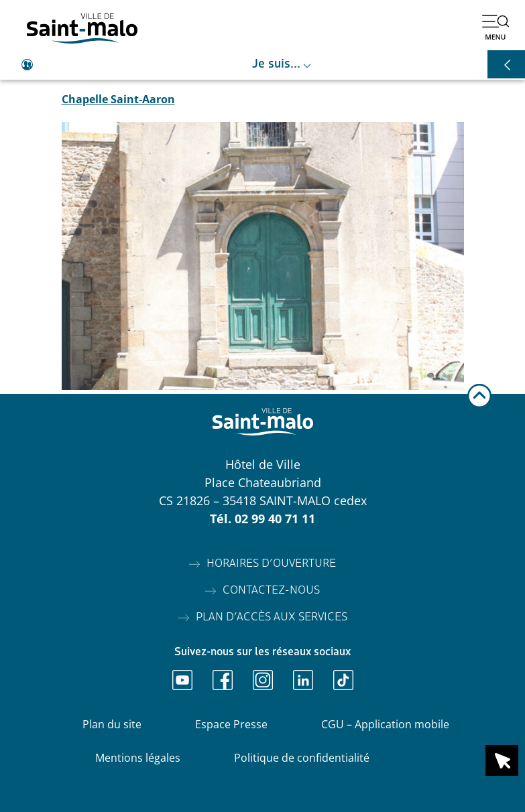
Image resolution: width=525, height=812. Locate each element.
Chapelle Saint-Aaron (118, 99)
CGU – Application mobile (385, 724)
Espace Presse (231, 724)
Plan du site (112, 724)
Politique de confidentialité (302, 758)
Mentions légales (138, 758)
